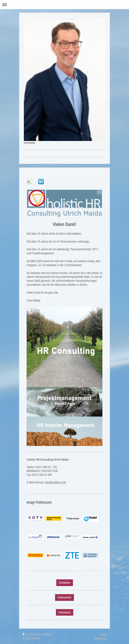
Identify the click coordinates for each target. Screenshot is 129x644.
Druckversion (32, 634)
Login (104, 634)
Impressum (65, 612)
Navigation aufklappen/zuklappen (64, 5)
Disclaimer (65, 583)
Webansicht (100, 638)
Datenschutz (64, 597)
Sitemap (47, 634)
